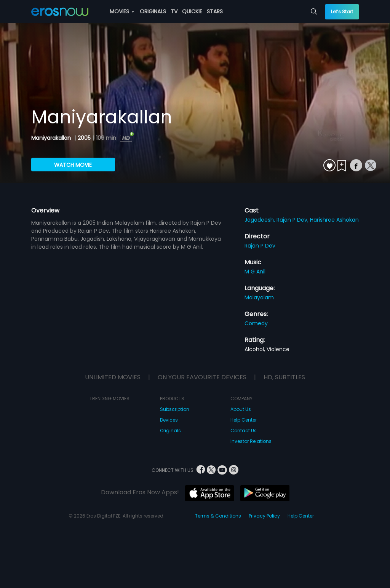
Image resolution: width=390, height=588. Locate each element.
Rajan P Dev (260, 246)
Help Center (244, 420)
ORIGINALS (153, 11)
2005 (84, 138)
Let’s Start (342, 12)
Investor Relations (251, 441)
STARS (215, 11)
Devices (169, 420)
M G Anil (255, 272)
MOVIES (122, 11)
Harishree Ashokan (334, 220)
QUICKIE (192, 11)
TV (174, 11)
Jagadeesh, (261, 220)
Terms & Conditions (218, 516)
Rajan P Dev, (293, 220)
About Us (241, 409)
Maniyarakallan (52, 138)
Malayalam (259, 297)
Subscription (175, 409)
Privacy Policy (264, 516)
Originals (170, 431)
